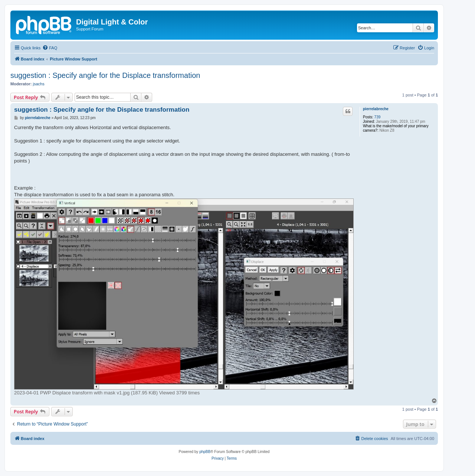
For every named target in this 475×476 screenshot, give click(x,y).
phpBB (205, 452)
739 (378, 117)
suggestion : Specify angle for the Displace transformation (105, 75)
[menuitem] (50, 48)
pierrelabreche (376, 109)
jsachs (39, 84)
